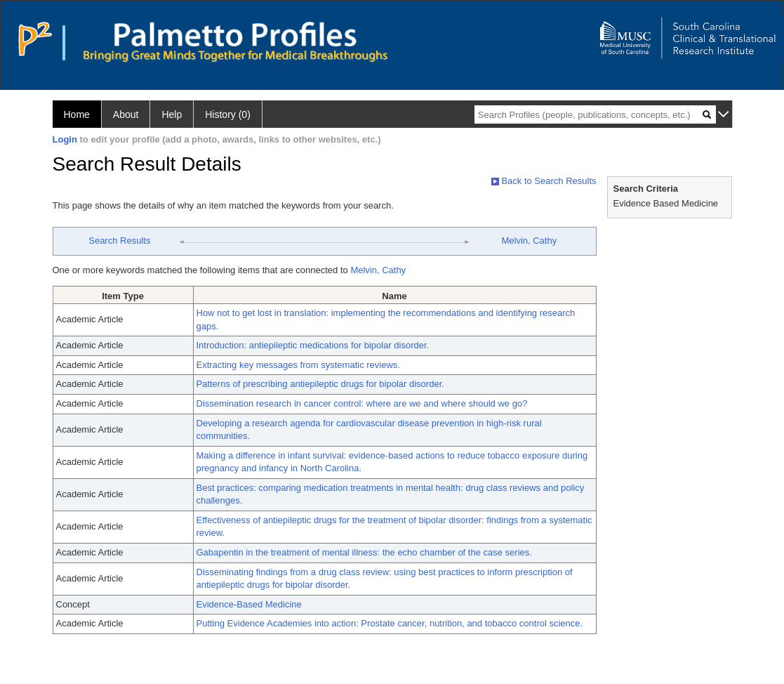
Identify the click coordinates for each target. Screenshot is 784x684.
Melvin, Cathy (529, 241)
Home (77, 114)
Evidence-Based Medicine (249, 604)
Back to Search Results (544, 181)
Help (172, 114)
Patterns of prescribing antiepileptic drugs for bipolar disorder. (320, 384)
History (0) (228, 114)
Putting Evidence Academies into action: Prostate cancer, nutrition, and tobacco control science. (390, 623)
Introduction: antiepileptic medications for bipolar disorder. (313, 345)
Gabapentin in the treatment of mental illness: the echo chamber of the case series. (364, 552)
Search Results (119, 241)
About (126, 114)
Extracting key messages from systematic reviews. (298, 365)
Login (65, 139)
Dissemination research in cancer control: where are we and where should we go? (362, 403)
